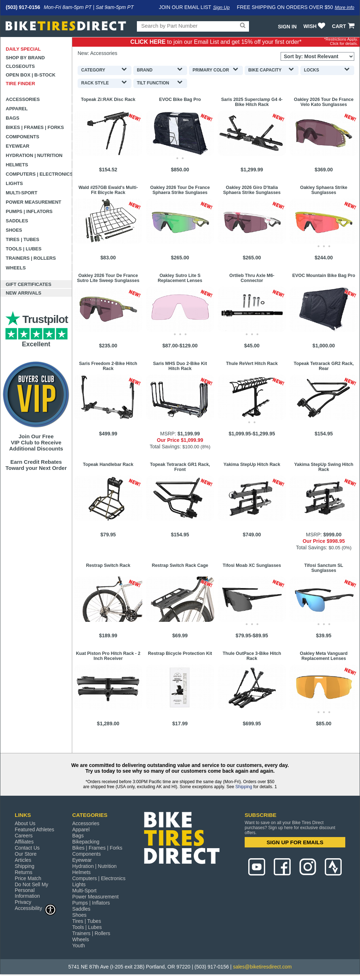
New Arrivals (24, 293)
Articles (23, 860)
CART (344, 26)
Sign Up (221, 7)
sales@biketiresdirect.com (262, 967)
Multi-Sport (22, 193)
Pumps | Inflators (29, 211)
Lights (14, 183)
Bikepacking (86, 842)
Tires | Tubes (22, 239)
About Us (25, 823)
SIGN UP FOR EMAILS (295, 842)
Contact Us (27, 848)
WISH (315, 26)
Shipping (244, 787)
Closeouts (20, 66)
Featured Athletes (34, 829)
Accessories (23, 99)
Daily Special (23, 49)
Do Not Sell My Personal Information (31, 890)
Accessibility (36, 908)
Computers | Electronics (39, 174)
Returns (24, 872)
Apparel (17, 109)
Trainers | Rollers (31, 258)
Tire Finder (20, 84)
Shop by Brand (25, 58)
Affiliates (24, 842)
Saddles (17, 221)
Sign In (287, 27)
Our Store (26, 854)
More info (345, 7)
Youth (79, 946)
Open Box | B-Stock (31, 75)
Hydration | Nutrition (34, 155)
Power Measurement (34, 202)
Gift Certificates (29, 284)
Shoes (14, 230)
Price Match (28, 878)
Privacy (23, 902)
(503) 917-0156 (23, 7)
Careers (24, 836)
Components (22, 137)
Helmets (17, 165)
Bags (13, 118)
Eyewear (18, 146)
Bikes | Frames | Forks (35, 127)
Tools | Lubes (24, 249)
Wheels (16, 268)
